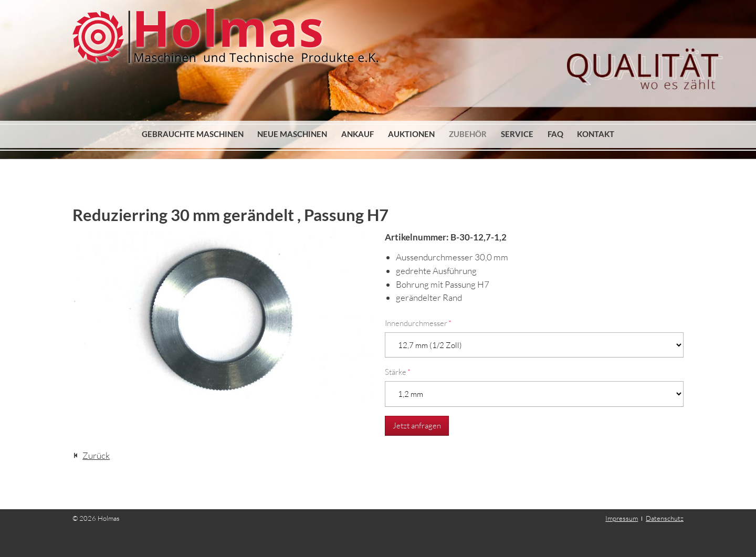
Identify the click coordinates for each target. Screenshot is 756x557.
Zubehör (468, 134)
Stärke (398, 372)
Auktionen (411, 134)
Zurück (96, 455)
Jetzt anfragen (417, 425)
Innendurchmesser (418, 323)
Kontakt (596, 134)
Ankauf (358, 134)
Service (517, 134)
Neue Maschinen (292, 134)
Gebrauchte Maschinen (193, 134)
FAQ (555, 134)
